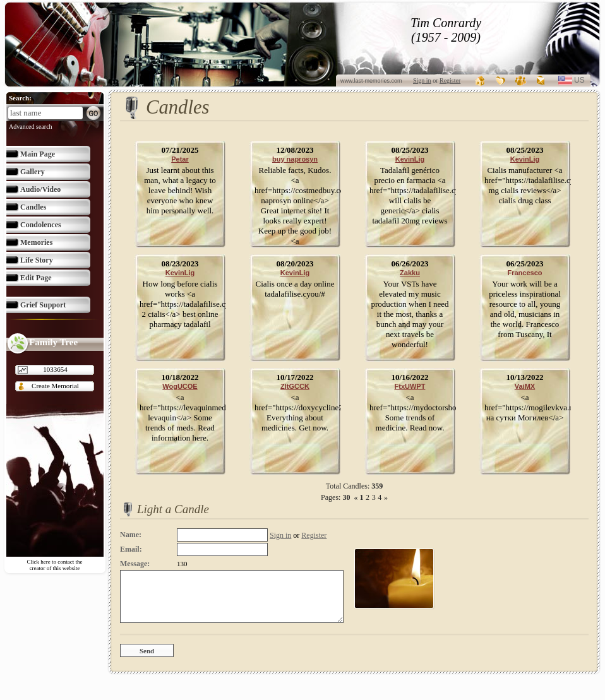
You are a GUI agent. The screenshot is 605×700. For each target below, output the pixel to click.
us (584, 80)
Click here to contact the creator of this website (55, 565)
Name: (131, 535)
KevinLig (410, 159)
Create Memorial (55, 386)
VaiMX (525, 386)
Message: (135, 564)
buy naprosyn (295, 159)
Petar (180, 159)
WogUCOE (180, 386)
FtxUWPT (410, 386)
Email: (131, 549)
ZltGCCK (295, 386)
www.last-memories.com (371, 81)
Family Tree (53, 342)
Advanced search (31, 127)
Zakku (410, 273)
